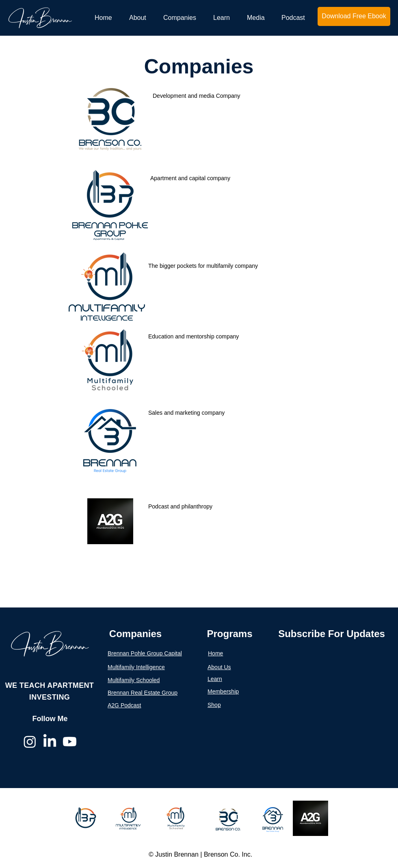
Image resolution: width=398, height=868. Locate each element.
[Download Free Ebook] (354, 16)
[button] (140, 18)
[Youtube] (70, 742)
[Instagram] (30, 742)
